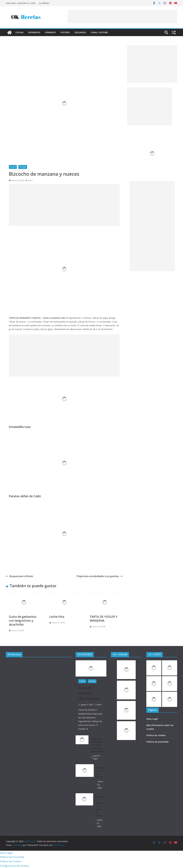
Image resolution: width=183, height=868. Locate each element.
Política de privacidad (157, 742)
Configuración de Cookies (14, 866)
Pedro (30, 180)
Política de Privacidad (12, 857)
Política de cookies (156, 735)
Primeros (50, 32)
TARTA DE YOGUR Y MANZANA (104, 619)
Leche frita (57, 617)
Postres (65, 32)
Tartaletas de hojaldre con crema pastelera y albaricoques (97, 745)
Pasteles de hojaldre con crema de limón (100, 806)
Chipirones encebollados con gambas (100, 576)
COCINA (19, 32)
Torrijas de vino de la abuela (100, 772)
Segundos (80, 32)
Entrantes (34, 32)
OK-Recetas (14, 654)
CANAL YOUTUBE (99, 32)
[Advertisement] (122, 17)
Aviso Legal (152, 719)
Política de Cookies (11, 861)
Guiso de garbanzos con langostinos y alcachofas (23, 621)
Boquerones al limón (20, 576)
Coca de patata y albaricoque (88, 693)
